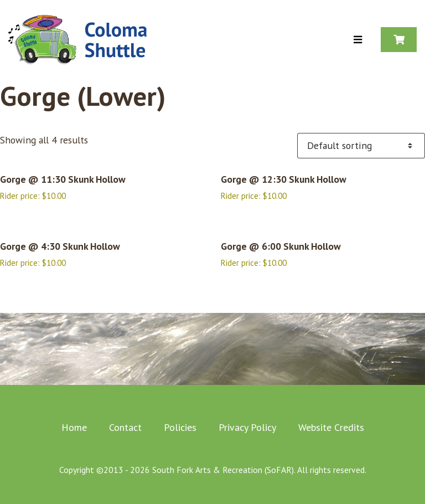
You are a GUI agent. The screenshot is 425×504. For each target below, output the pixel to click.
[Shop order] (361, 146)
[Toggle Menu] (358, 40)
